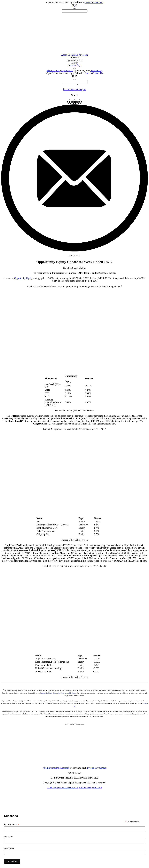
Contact (103, 768)
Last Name (9, 848)
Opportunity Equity (23, 278)
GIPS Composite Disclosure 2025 (63, 788)
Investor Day (74, 65)
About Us (66, 55)
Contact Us (97, 2)
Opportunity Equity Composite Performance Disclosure (58, 693)
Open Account (53, 2)
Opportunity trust (75, 60)
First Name (9, 837)
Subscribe (79, 2)
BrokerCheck (85, 788)
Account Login (68, 2)
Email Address (11, 825)
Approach (83, 55)
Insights (74, 55)
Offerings (74, 57)
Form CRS (97, 788)
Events (74, 63)
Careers (88, 2)
